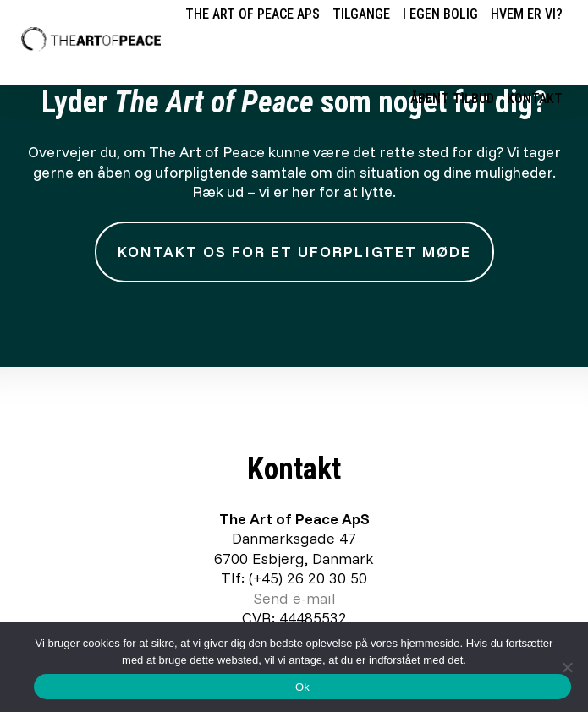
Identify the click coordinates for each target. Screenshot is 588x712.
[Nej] (567, 667)
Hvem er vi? (527, 14)
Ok (302, 687)
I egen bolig (440, 14)
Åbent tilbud (452, 99)
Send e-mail (294, 598)
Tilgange (361, 14)
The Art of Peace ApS (253, 14)
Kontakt (535, 99)
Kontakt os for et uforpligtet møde (294, 252)
